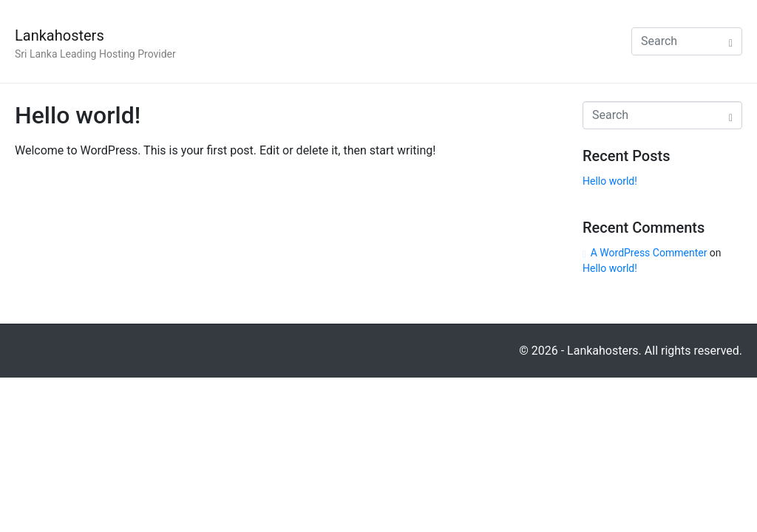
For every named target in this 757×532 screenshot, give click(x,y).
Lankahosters (60, 35)
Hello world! (78, 115)
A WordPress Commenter (649, 253)
